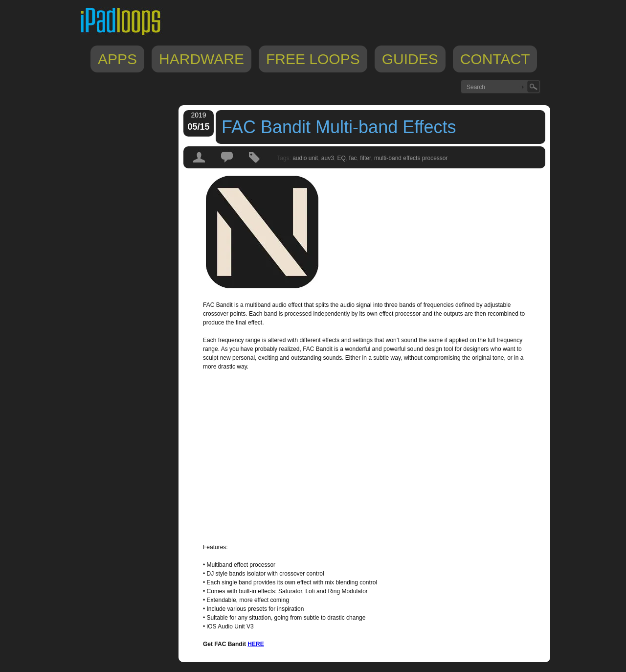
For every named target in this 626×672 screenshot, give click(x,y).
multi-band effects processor (411, 158)
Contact (495, 59)
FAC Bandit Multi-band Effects (339, 127)
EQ (342, 158)
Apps (117, 59)
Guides (410, 59)
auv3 (328, 158)
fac (353, 158)
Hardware (201, 59)
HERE (256, 644)
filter (365, 158)
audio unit (305, 158)
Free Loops (313, 59)
